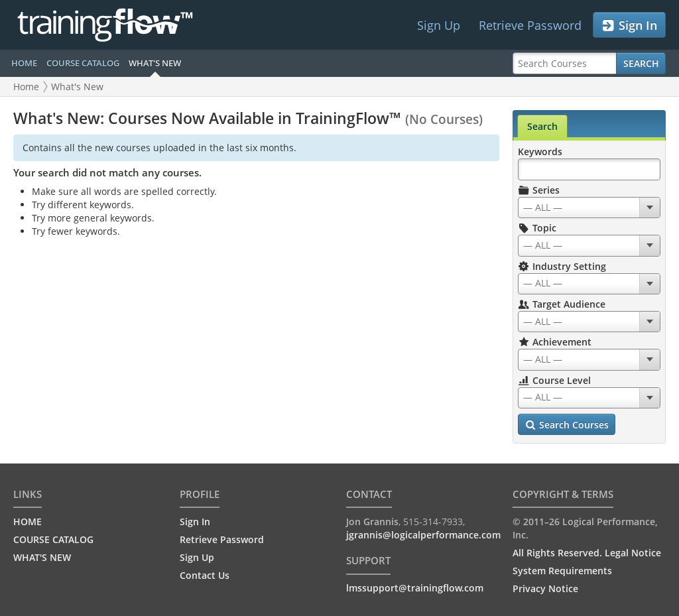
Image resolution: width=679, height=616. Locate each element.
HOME (24, 63)
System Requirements (562, 571)
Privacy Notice (545, 588)
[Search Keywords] (589, 169)
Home (26, 87)
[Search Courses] (565, 63)
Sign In (629, 26)
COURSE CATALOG (83, 63)
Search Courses (567, 425)
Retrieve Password (530, 25)
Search (641, 63)
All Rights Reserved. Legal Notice (587, 553)
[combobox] (589, 208)
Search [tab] (542, 126)
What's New (77, 87)
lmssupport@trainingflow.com (415, 588)
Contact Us (205, 575)
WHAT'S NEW (155, 63)
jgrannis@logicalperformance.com (423, 535)
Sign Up (439, 25)
